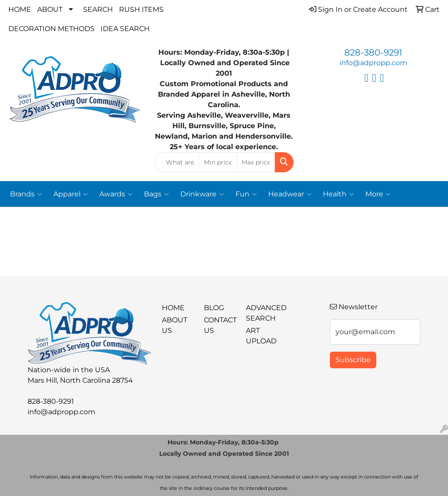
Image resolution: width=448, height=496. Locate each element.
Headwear (290, 194)
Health (338, 194)
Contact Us (220, 325)
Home (20, 9)
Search (98, 9)
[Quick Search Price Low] (218, 162)
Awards (116, 194)
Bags (156, 194)
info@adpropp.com (373, 63)
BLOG (214, 308)
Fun (246, 194)
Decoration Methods (51, 29)
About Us (175, 325)
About (50, 9)
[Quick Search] (177, 162)
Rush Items (141, 9)
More (378, 194)
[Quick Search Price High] (256, 162)
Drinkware (202, 194)
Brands (26, 194)
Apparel (71, 194)
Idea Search (125, 29)
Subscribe (353, 360)
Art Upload (261, 336)
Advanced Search (262, 313)
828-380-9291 (373, 52)
